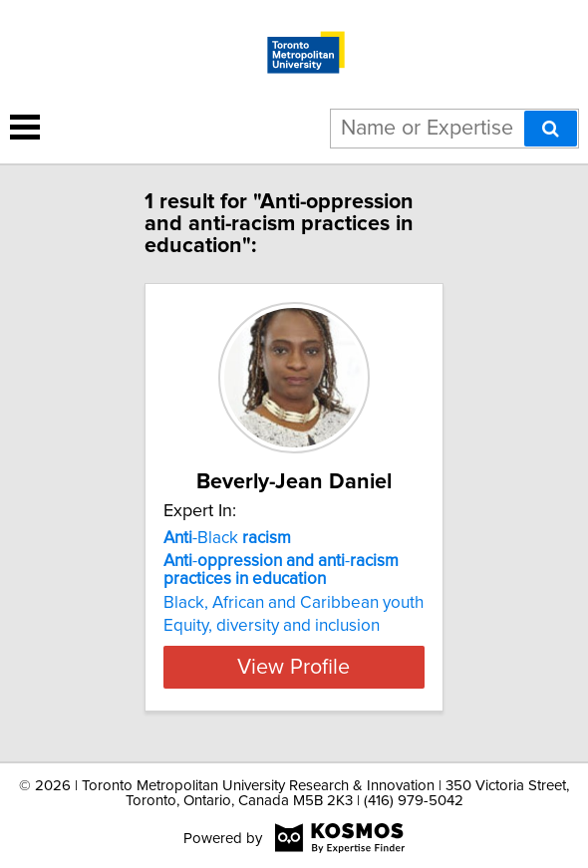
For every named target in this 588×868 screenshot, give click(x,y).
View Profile (294, 667)
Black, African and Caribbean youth (294, 603)
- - (281, 570)
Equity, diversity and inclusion (272, 626)
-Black (227, 538)
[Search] (551, 129)
